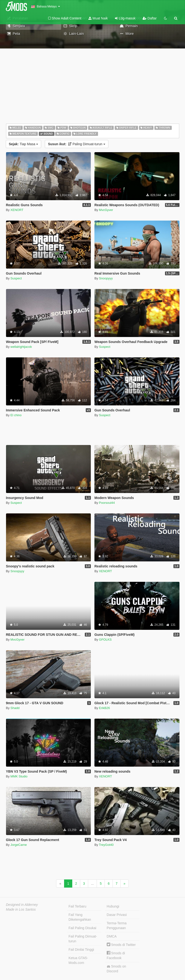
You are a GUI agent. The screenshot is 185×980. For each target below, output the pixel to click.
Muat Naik (98, 18)
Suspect (16, 278)
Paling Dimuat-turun (77, 144)
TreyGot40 (106, 845)
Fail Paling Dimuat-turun (83, 939)
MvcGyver (106, 210)
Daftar (150, 18)
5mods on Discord (116, 969)
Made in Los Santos (21, 909)
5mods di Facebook (116, 955)
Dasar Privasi (117, 915)
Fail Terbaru (78, 906)
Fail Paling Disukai (83, 928)
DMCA (112, 936)
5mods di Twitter (121, 945)
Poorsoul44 (107, 503)
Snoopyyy (106, 278)
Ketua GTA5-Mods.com (78, 960)
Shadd (15, 708)
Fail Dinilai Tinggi (81, 950)
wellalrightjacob (21, 347)
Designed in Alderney (22, 905)
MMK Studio (19, 776)
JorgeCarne (19, 845)
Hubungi (113, 906)
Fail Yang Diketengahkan (80, 917)
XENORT (17, 210)
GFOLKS (105, 640)
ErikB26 (105, 708)
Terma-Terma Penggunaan (117, 926)
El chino (16, 415)
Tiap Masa (24, 144)
